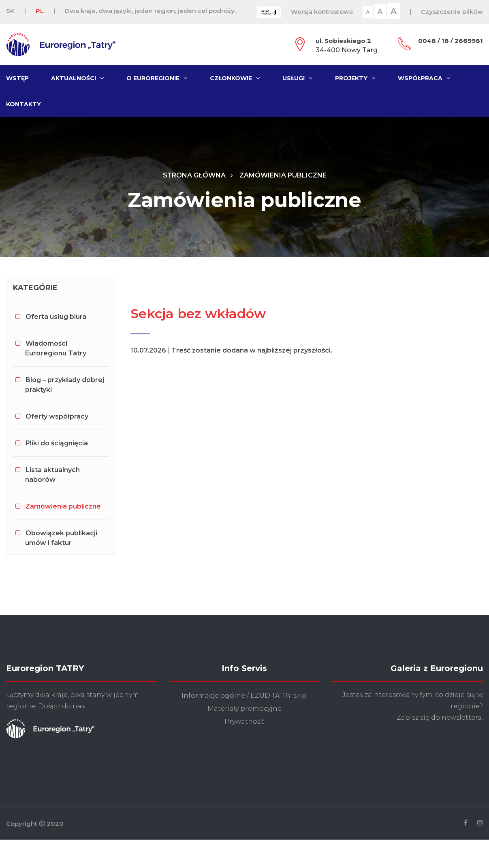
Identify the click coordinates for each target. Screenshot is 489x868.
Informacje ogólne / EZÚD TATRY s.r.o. (244, 696)
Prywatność (244, 722)
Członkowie (235, 78)
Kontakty (23, 104)
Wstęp (17, 78)
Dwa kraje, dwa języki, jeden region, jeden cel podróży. (150, 11)
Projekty (355, 78)
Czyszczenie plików (452, 12)
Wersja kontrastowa (322, 12)
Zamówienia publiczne (283, 175)
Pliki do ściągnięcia (57, 444)
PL (40, 11)
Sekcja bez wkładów (198, 314)
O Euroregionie (157, 78)
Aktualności (78, 78)
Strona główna (194, 175)
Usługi (298, 78)
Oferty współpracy (57, 417)
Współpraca (424, 78)
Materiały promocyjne (244, 709)
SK (10, 11)
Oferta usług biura (56, 317)
